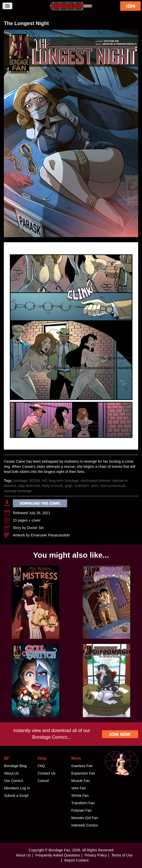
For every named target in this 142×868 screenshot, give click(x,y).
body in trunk (52, 486)
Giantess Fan (82, 766)
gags (68, 486)
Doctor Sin (35, 528)
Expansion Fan (83, 773)
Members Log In (17, 788)
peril (95, 486)
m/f (44, 481)
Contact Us (47, 773)
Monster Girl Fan (85, 818)
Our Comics (14, 781)
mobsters (82, 486)
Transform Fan (83, 803)
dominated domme (96, 481)
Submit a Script (16, 796)
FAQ (41, 766)
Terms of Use (122, 855)
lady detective (29, 486)
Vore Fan (79, 788)
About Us (12, 773)
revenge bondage (18, 491)
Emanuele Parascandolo (50, 535)
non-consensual (113, 486)
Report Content (77, 860)
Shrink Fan (80, 796)
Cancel (43, 781)
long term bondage (64, 481)
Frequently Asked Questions (58, 855)
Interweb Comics (85, 825)
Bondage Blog (15, 766)
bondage (20, 481)
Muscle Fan (80, 781)
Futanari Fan (81, 810)
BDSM (35, 481)
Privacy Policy (96, 855)
